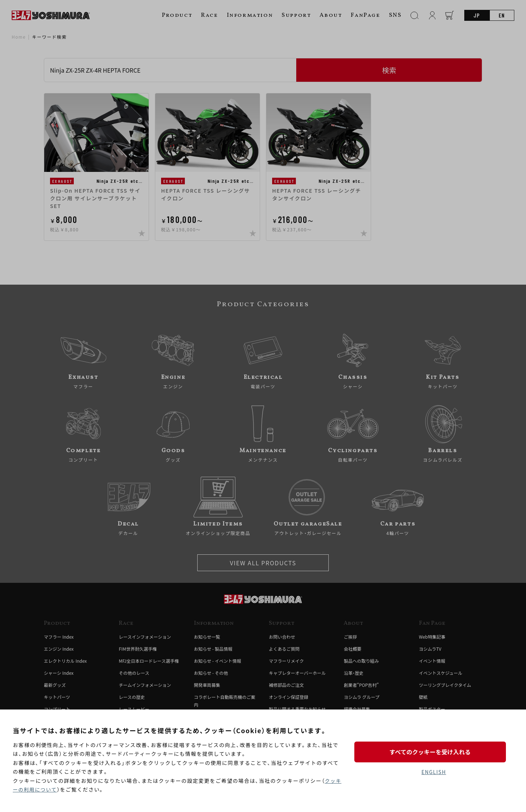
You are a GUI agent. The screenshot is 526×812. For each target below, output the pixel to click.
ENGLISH (434, 772)
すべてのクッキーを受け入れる (434, 751)
